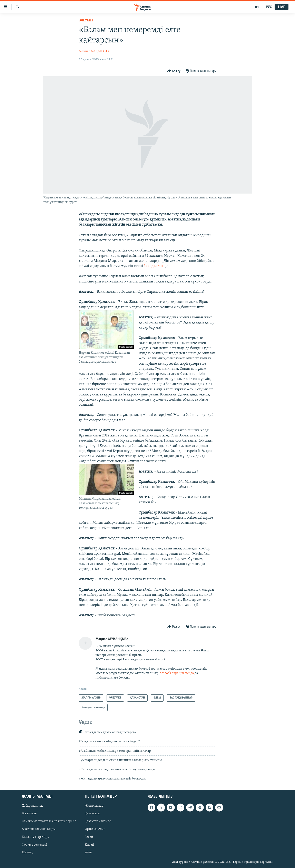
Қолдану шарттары (36, 837)
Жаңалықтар (94, 806)
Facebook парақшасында (176, 673)
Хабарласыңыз (33, 806)
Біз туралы (29, 814)
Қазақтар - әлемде (98, 821)
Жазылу (28, 852)
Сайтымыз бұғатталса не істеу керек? (49, 821)
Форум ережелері (35, 845)
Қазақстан (92, 814)
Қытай (89, 845)
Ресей (89, 837)
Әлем (88, 852)
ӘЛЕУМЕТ (86, 20)
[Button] (174, 71)
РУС (269, 7)
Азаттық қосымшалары (39, 829)
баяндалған (153, 266)
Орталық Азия (95, 829)
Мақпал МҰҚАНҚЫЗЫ (95, 51)
